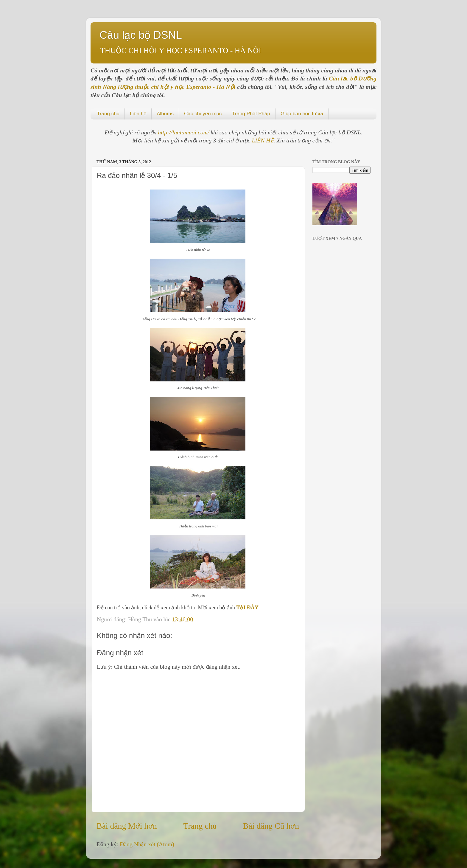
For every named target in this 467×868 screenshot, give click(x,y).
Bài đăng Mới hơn (127, 826)
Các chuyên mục (203, 114)
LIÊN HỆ (263, 140)
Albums (165, 114)
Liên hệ (138, 114)
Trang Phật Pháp (251, 114)
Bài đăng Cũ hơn (271, 826)
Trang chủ (108, 114)
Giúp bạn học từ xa (302, 114)
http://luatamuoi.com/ (184, 132)
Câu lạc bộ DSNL (141, 35)
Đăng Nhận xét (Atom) (147, 844)
